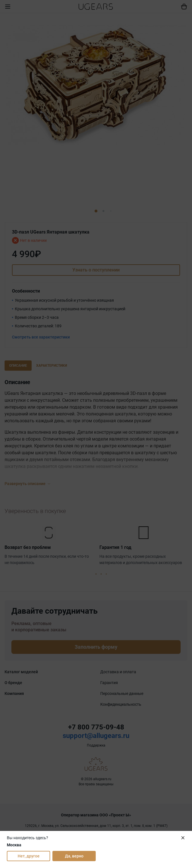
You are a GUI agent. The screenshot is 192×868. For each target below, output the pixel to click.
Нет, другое (29, 856)
